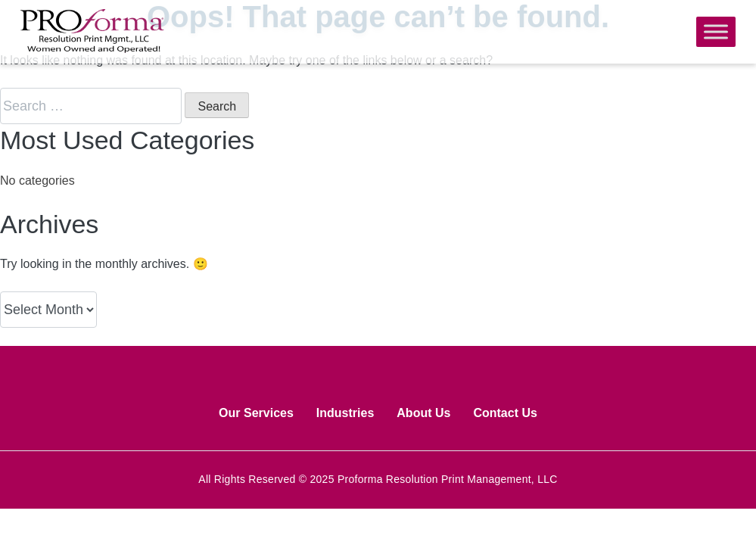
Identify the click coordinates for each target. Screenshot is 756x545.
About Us (423, 413)
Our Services (256, 413)
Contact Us (505, 413)
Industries (345, 413)
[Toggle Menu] (716, 31)
